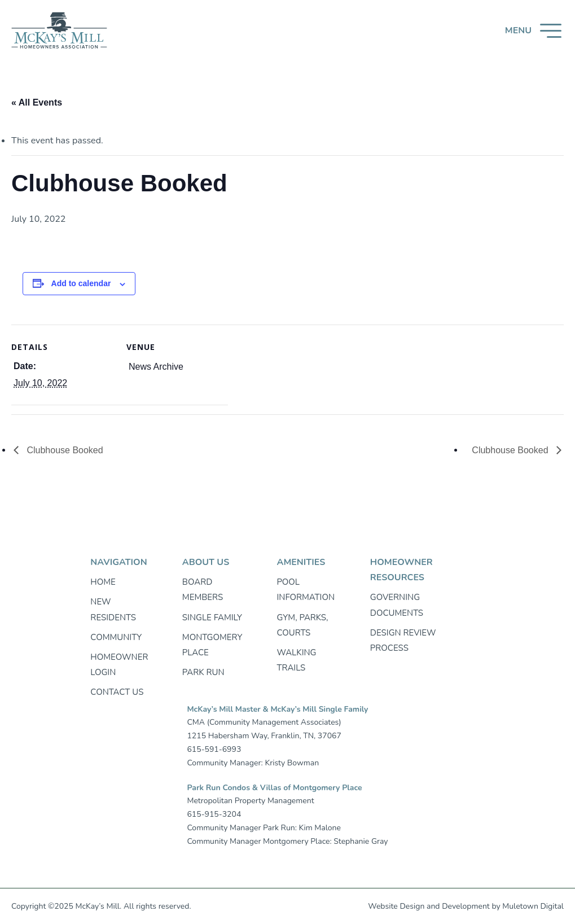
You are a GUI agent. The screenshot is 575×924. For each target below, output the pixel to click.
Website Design (396, 906)
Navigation (118, 562)
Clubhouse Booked (64, 450)
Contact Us (117, 692)
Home (103, 582)
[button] (533, 31)
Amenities (301, 562)
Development (466, 906)
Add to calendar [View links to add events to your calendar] (81, 283)
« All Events (37, 102)
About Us (206, 562)
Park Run (203, 672)
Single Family (212, 618)
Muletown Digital (533, 906)
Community (116, 637)
